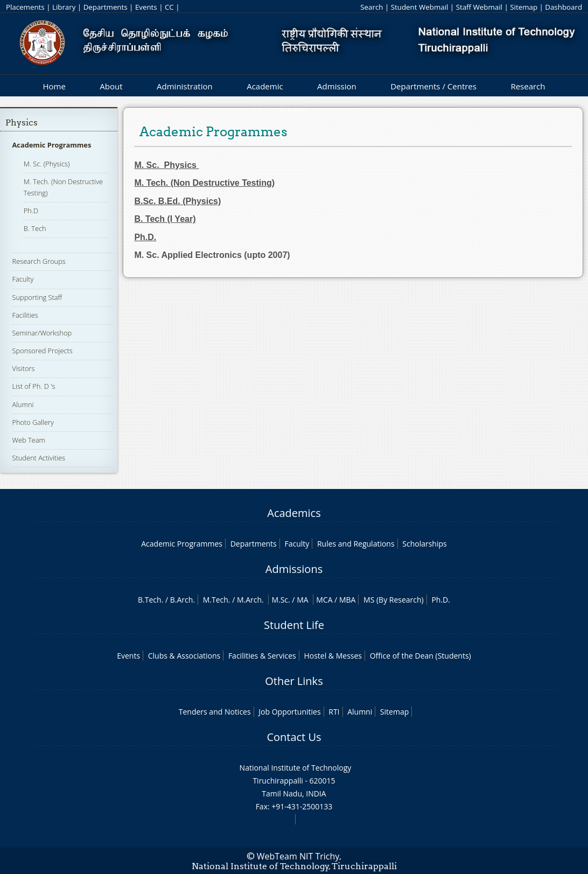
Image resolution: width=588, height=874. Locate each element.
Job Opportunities (289, 712)
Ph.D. (441, 600)
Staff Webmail (479, 7)
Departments (106, 7)
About (111, 86)
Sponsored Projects (43, 351)
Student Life (294, 625)
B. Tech (35, 228)
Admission (337, 86)
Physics (22, 123)
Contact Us (294, 737)
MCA (324, 600)
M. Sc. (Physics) (47, 164)
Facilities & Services (262, 656)
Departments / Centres (433, 86)
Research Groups (39, 261)
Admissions (294, 569)
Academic (265, 86)
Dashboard (563, 7)
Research (528, 86)
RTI (334, 712)
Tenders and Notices (215, 712)
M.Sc (280, 600)
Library (64, 7)
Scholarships (424, 544)
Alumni (23, 404)
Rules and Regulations (356, 544)
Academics (294, 513)
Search (372, 7)
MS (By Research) (394, 600)
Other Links (294, 681)
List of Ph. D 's (34, 386)
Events (146, 7)
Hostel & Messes (333, 656)
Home (54, 86)
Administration (185, 86)
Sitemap (524, 7)
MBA (348, 600)
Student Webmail (420, 7)
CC (169, 7)
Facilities (25, 315)
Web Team (29, 440)
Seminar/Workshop (42, 333)
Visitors (24, 368)
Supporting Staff (37, 297)
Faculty (23, 279)
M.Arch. (250, 600)
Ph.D (31, 211)
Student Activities (39, 458)
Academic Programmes (52, 145)
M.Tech (216, 600)
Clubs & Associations (184, 656)
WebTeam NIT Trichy (298, 856)
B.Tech (150, 600)
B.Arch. (183, 600)
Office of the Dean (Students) (421, 656)
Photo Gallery (33, 422)
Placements (25, 7)
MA (302, 600)
